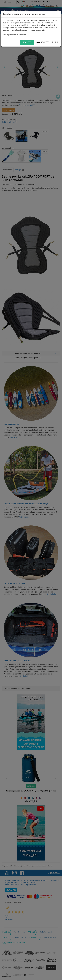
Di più (55, 42)
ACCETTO (27, 42)
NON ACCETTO (42, 42)
